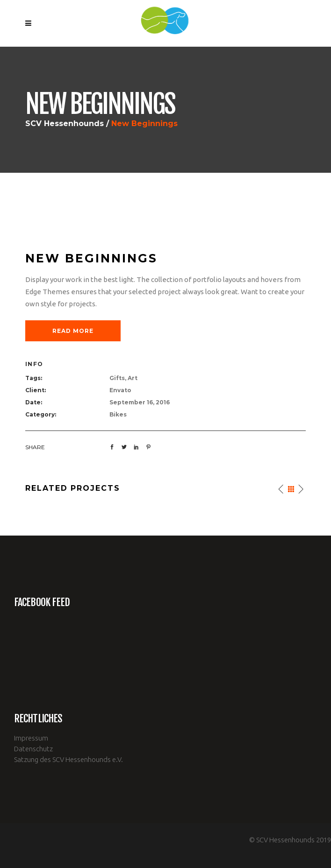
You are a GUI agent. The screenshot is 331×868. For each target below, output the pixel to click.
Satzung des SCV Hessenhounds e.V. (68, 759)
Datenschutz (33, 749)
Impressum (31, 738)
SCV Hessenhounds (65, 124)
